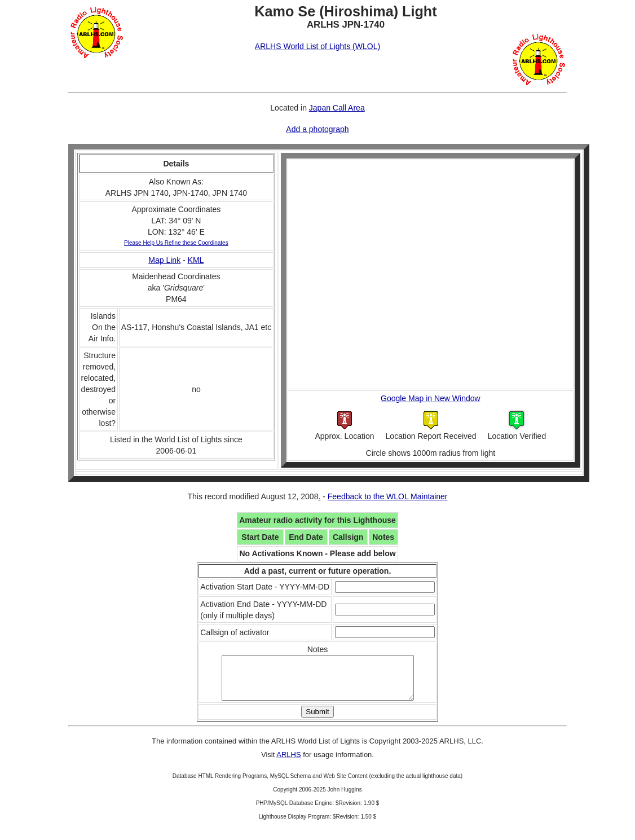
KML (196, 260)
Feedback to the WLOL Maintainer (388, 496)
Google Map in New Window (431, 398)
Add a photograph (317, 129)
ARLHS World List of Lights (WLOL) (318, 46)
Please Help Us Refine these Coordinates (176, 243)
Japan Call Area (337, 108)
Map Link (164, 260)
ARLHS (288, 763)
